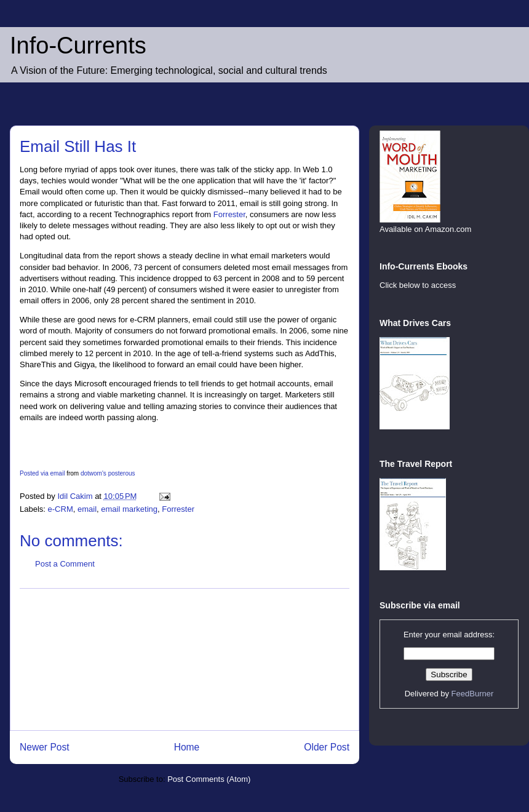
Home (187, 747)
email (87, 509)
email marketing (129, 509)
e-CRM (61, 509)
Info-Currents (78, 46)
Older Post (327, 747)
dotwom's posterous (108, 473)
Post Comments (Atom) (209, 779)
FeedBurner (473, 694)
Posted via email (42, 473)
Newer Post (45, 747)
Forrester (229, 214)
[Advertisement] (185, 659)
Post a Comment (65, 564)
